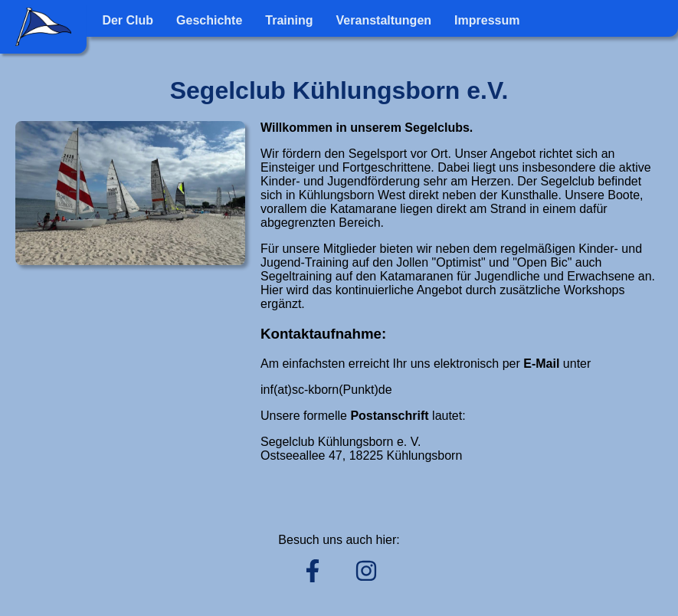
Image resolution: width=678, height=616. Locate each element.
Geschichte (209, 20)
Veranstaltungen (384, 20)
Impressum (487, 20)
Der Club (128, 20)
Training (289, 20)
